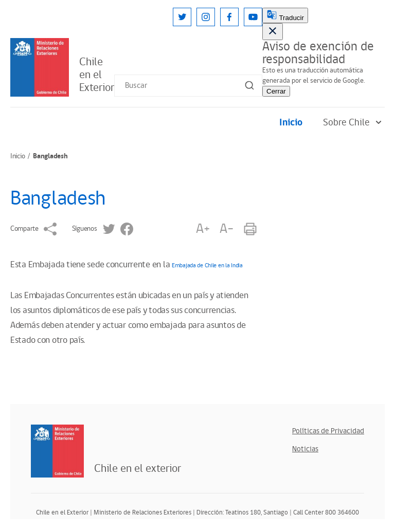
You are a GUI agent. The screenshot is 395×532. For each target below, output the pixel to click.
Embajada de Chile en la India (207, 265)
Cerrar (276, 91)
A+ (203, 229)
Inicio (291, 123)
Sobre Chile (354, 123)
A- (226, 229)
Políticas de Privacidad (328, 431)
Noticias (305, 449)
